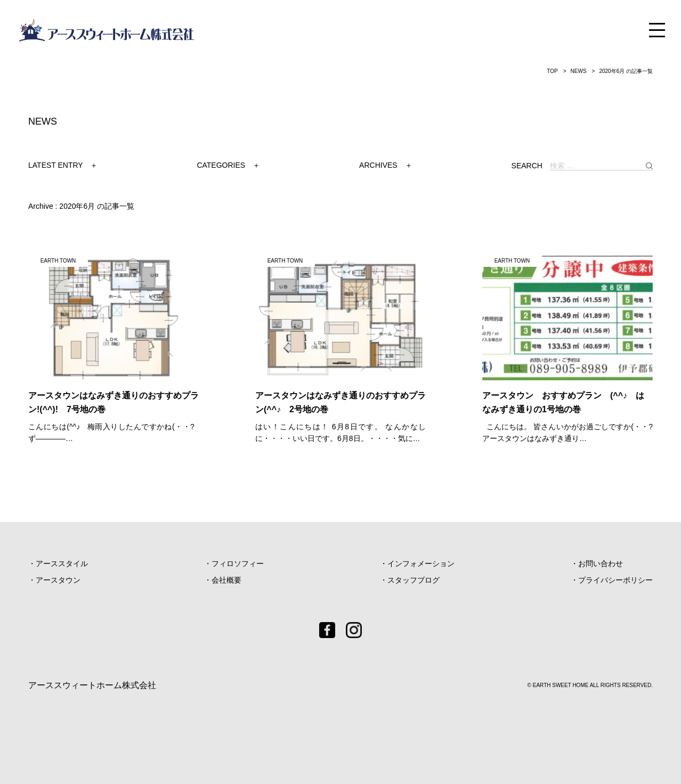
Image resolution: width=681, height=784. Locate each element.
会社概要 (226, 580)
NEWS (579, 71)
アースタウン (58, 580)
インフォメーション (421, 563)
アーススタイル (62, 563)
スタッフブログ (414, 580)
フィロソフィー (238, 563)
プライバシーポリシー (615, 580)
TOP (552, 71)
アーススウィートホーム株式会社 (92, 685)
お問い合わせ (601, 563)
